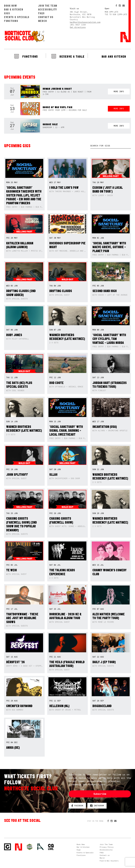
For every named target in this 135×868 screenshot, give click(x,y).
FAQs (41, 13)
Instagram (97, 806)
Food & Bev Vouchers (109, 861)
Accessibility (48, 9)
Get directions (78, 27)
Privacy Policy (107, 847)
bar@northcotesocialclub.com (85, 22)
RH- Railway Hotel (40, 847)
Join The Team (48, 6)
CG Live (51, 847)
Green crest (30, 847)
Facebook (77, 806)
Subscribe (100, 794)
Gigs (7, 13)
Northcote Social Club (24, 36)
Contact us (46, 17)
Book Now (11, 6)
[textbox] (111, 146)
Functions (11, 21)
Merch (43, 21)
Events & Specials (17, 17)
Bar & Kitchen (14, 9)
